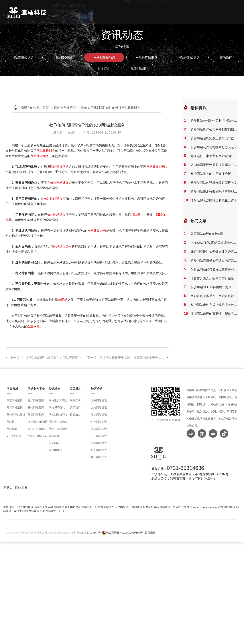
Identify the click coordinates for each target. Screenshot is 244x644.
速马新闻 (226, 57)
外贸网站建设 (15, 408)
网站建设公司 (156, 167)
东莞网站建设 (99, 443)
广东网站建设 (99, 422)
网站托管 (12, 429)
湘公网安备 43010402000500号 (124, 533)
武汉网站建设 (99, 429)
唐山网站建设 (134, 507)
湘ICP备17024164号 (89, 533)
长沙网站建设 (59, 183)
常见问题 (104, 69)
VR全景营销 (14, 436)
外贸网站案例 (36, 415)
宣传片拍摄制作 (37, 429)
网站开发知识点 (189, 57)
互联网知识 (138, 69)
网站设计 (137, 215)
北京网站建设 (99, 400)
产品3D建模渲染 (37, 436)
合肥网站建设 (73, 507)
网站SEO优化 (63, 57)
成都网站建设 (106, 507)
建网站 (63, 300)
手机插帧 (23, 511)
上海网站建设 (99, 408)
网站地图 (21, 487)
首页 (128, 11)
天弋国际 (120, 507)
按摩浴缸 (148, 507)
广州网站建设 (99, 450)
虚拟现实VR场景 (38, 422)
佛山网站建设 (99, 457)
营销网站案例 (36, 408)
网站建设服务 (46, 151)
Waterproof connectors (206, 507)
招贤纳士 (75, 415)
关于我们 (75, 408)
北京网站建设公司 (51, 511)
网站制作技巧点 (104, 57)
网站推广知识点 (146, 57)
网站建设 (34, 511)
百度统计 (150, 533)
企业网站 (33, 326)
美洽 (65, 511)
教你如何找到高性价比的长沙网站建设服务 (111, 108)
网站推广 (12, 422)
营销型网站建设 (16, 415)
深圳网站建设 (99, 415)
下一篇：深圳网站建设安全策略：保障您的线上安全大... (128, 358)
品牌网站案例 (36, 400)
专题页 (8, 487)
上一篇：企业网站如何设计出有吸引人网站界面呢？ (43, 358)
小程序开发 (41, 507)
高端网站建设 (15, 400)
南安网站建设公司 (165, 507)
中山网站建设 (99, 436)
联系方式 (75, 400)
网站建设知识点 (23, 57)
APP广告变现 (184, 507)
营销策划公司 (89, 507)
